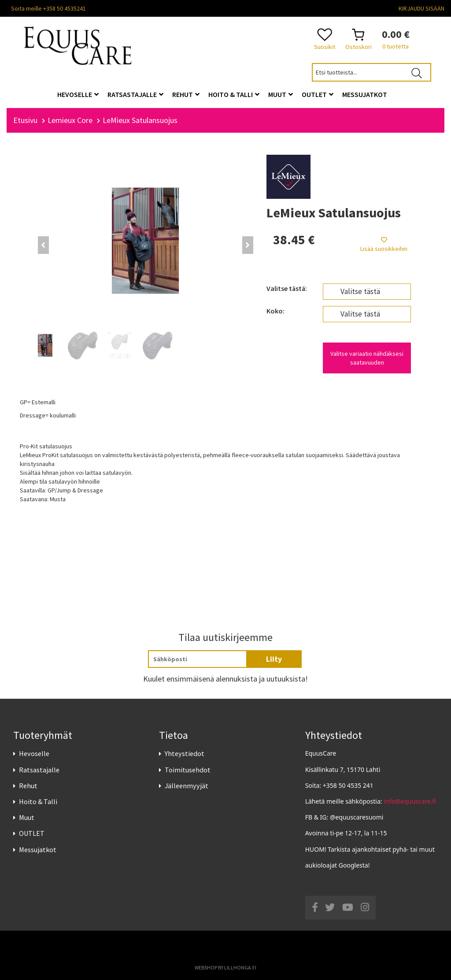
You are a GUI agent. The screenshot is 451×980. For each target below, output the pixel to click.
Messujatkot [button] (365, 94)
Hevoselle (34, 753)
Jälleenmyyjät (187, 786)
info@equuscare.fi (410, 801)
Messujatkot (38, 850)
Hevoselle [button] (78, 94)
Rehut (28, 786)
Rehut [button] (186, 94)
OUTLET (32, 833)
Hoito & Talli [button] (234, 94)
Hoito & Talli (38, 801)
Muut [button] (281, 94)
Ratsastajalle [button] (135, 94)
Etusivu (25, 120)
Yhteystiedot (185, 753)
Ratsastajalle (39, 770)
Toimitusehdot (188, 770)
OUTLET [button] (318, 94)
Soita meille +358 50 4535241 (48, 8)
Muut (27, 817)
